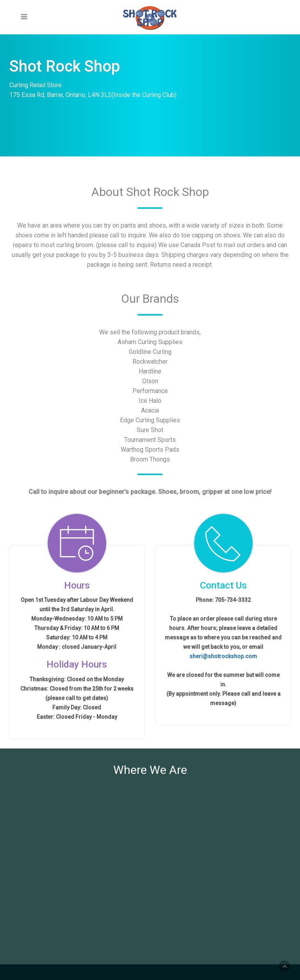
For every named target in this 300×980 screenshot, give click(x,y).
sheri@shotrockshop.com (223, 656)
